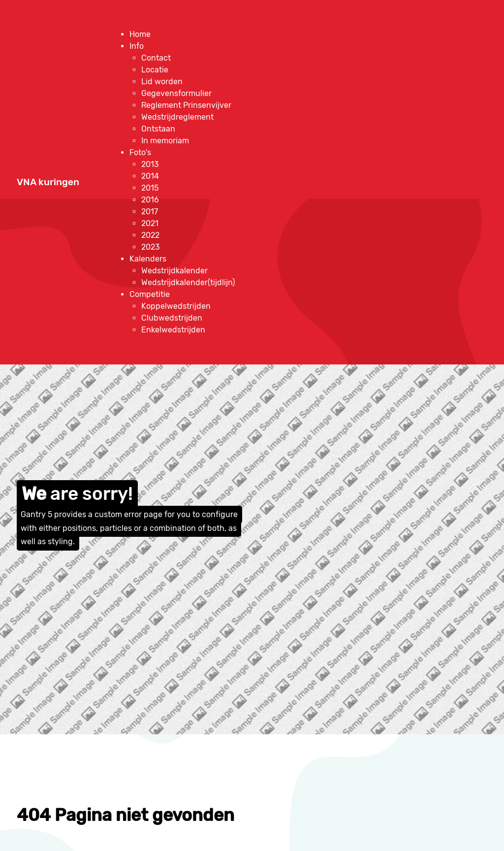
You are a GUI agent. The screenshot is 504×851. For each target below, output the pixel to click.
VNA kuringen (48, 182)
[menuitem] (140, 34)
